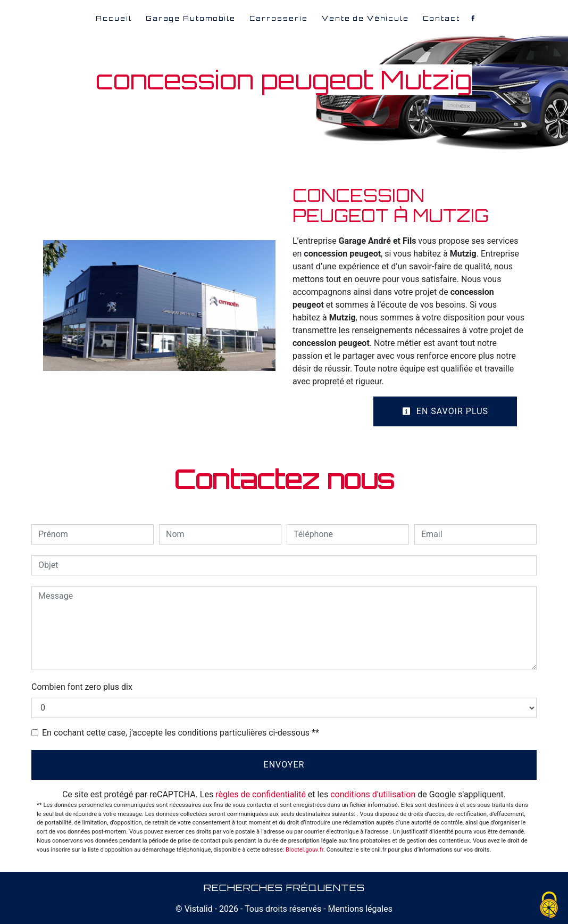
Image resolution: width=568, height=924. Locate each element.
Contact (441, 18)
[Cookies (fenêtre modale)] (549, 906)
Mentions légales (359, 909)
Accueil (114, 18)
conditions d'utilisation (373, 794)
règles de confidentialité (261, 794)
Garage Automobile (191, 18)
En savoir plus (445, 411)
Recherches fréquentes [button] (284, 887)
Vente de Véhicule (365, 18)
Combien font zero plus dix (82, 687)
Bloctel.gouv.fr (304, 850)
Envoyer (284, 765)
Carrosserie (279, 18)
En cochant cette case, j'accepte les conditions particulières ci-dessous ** (181, 733)
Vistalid (199, 909)
